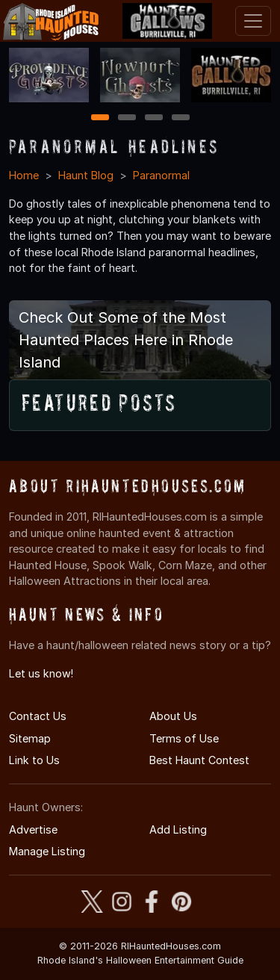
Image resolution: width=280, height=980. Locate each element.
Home (24, 175)
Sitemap (30, 738)
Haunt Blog (86, 175)
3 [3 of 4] (154, 118)
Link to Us (34, 760)
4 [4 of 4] (181, 118)
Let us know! (41, 673)
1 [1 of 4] (100, 118)
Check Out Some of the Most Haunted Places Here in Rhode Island (126, 340)
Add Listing (178, 829)
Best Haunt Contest (199, 760)
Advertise (33, 829)
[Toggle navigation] (253, 21)
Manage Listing (47, 851)
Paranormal (161, 175)
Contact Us (38, 716)
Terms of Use (184, 738)
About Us (173, 716)
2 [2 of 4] (127, 118)
